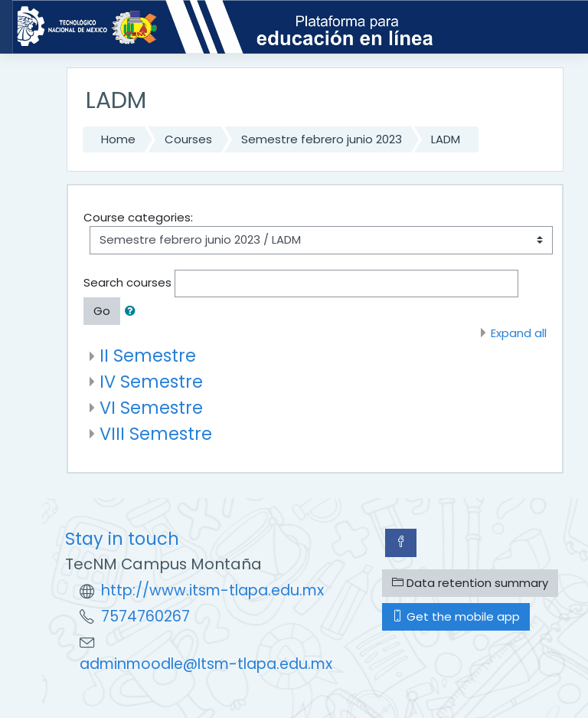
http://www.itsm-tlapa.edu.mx (212, 590)
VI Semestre (151, 408)
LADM (446, 139)
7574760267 (145, 616)
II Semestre (148, 356)
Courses (188, 139)
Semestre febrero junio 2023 (322, 139)
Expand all (519, 333)
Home (118, 139)
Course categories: (138, 217)
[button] (133, 311)
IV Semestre (151, 382)
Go (102, 311)
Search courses (127, 282)
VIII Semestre (156, 434)
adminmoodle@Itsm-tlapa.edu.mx (206, 664)
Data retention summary (470, 583)
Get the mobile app (456, 616)
